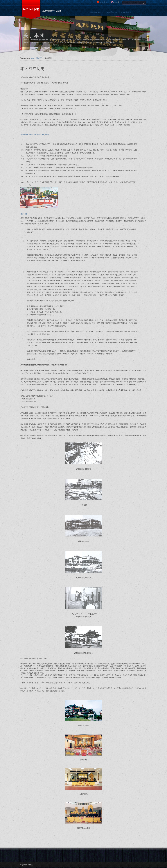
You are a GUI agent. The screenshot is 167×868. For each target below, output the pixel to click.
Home (32, 58)
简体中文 (102, 2)
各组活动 (102, 12)
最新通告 (110, 12)
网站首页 (93, 12)
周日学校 (119, 12)
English (115, 2)
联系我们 (127, 12)
